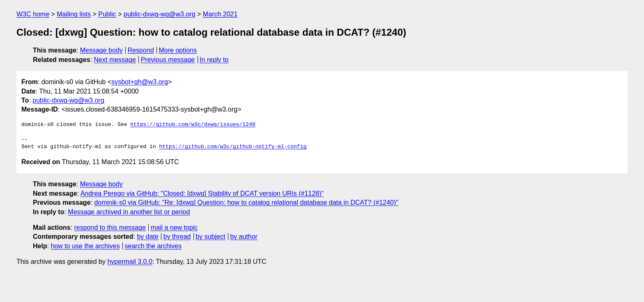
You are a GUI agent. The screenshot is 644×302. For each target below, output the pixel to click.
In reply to (214, 60)
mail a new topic (174, 228)
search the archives (153, 246)
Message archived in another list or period (129, 212)
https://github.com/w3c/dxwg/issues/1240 (193, 125)
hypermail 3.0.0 (130, 262)
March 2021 (220, 14)
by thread (177, 237)
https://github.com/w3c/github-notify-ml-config (233, 147)
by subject (210, 237)
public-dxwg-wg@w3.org (160, 14)
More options (178, 50)
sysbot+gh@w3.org (140, 82)
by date (147, 237)
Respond (141, 50)
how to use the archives (85, 246)
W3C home (33, 14)
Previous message (168, 60)
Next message (115, 60)
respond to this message (110, 228)
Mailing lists (74, 14)
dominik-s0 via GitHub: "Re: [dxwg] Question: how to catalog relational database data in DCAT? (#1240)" (246, 202)
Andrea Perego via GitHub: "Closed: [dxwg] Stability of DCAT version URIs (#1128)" (202, 193)
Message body (101, 50)
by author (244, 237)
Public (107, 14)
